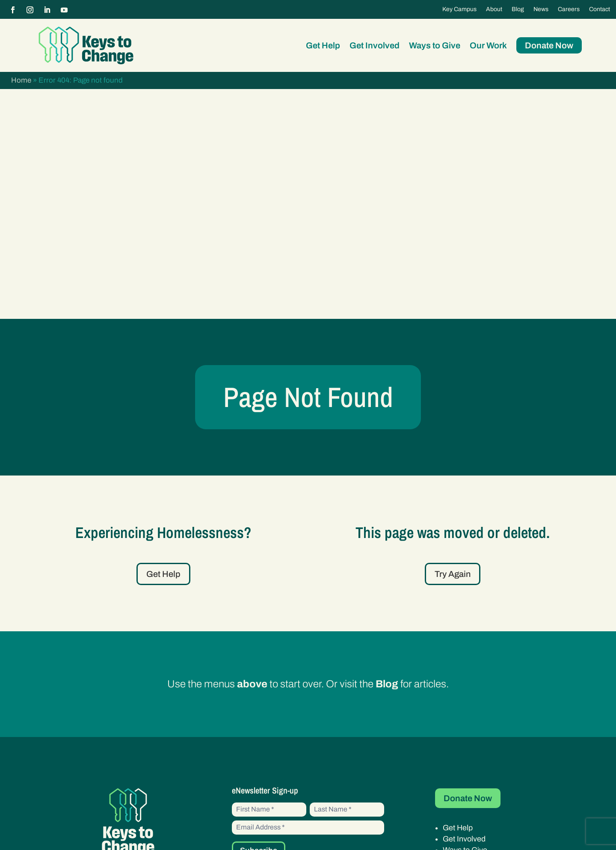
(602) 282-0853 (128, 718)
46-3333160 (136, 738)
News (541, 9)
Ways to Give (435, 45)
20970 (144, 751)
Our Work (488, 45)
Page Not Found (308, 184)
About (494, 9)
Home (21, 80)
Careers (569, 9)
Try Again (453, 378)
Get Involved (375, 45)
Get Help (323, 45)
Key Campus (459, 9)
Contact (600, 9)
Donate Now (549, 45)
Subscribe (259, 654)
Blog (518, 9)
